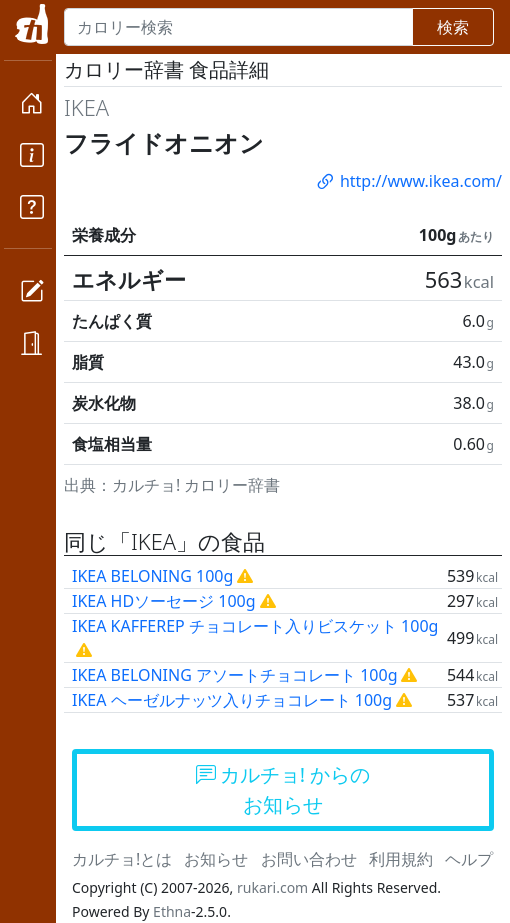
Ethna (172, 911)
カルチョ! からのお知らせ (283, 789)
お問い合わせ (309, 859)
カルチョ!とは (122, 859)
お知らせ (216, 859)
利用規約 (401, 859)
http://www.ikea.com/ (408, 181)
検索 (453, 27)
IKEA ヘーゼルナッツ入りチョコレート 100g (232, 700)
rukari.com (272, 887)
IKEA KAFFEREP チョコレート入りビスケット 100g (255, 626)
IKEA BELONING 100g (152, 576)
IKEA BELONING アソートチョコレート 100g (234, 675)
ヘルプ (469, 859)
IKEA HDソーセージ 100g (164, 601)
